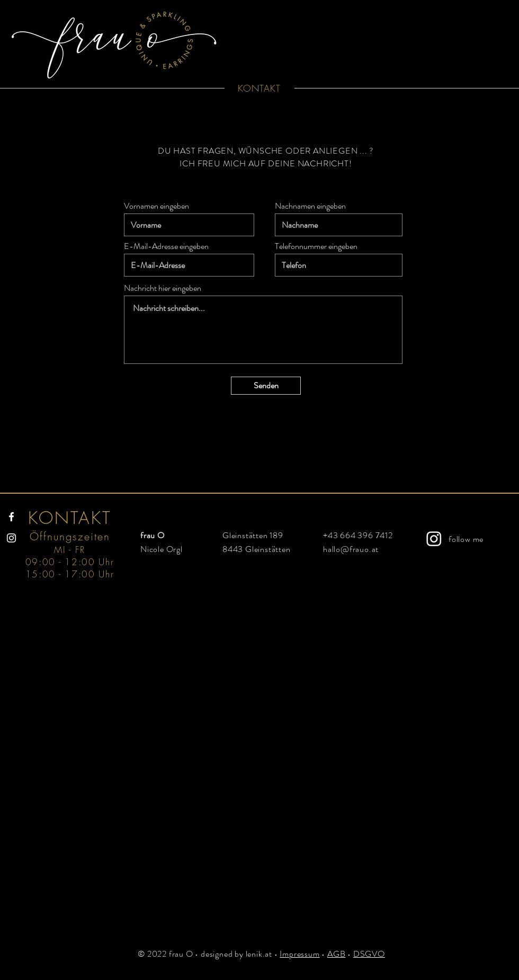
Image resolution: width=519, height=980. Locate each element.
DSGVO (369, 954)
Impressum (299, 954)
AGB (336, 954)
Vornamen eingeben (156, 206)
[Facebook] (11, 517)
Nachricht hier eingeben (163, 288)
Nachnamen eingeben (310, 206)
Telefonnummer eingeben (316, 246)
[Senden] (266, 386)
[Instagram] (11, 538)
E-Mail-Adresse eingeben (166, 246)
